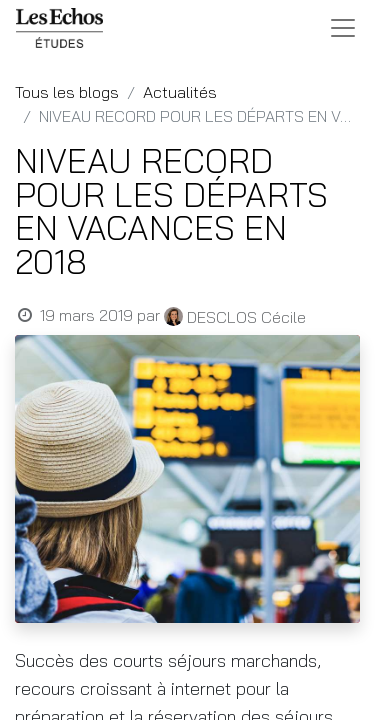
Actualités (180, 92)
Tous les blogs (67, 92)
